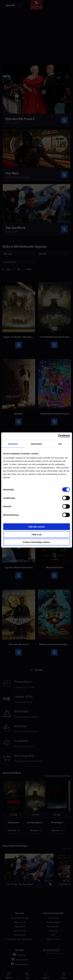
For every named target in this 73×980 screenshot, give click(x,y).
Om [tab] (60, 444)
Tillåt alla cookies (37, 527)
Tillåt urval (36, 534)
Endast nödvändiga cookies (36, 542)
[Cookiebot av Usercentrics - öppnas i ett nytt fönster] (58, 436)
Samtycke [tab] (13, 444)
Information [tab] (37, 444)
